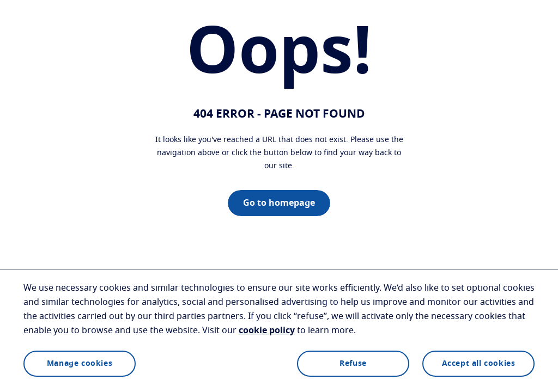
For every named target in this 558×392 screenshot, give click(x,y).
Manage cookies (80, 364)
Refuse (353, 364)
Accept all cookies (479, 364)
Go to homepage (279, 203)
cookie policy (267, 330)
